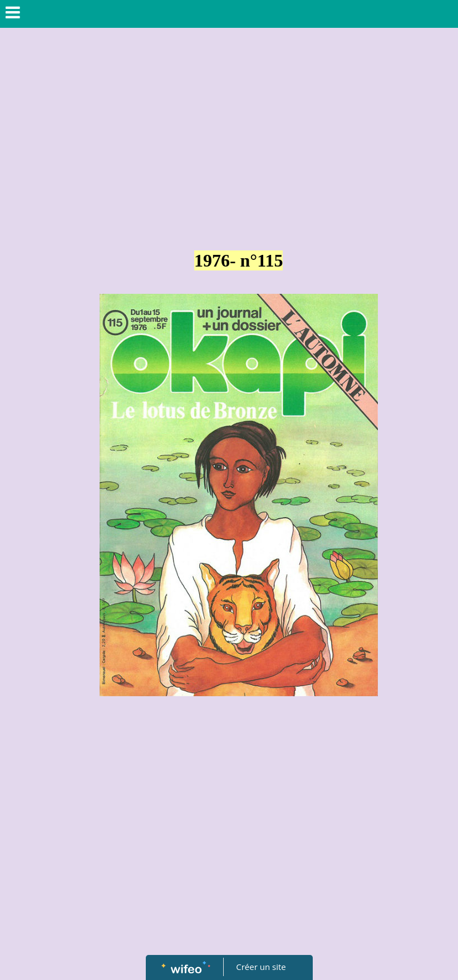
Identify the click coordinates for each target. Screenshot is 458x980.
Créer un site (261, 967)
